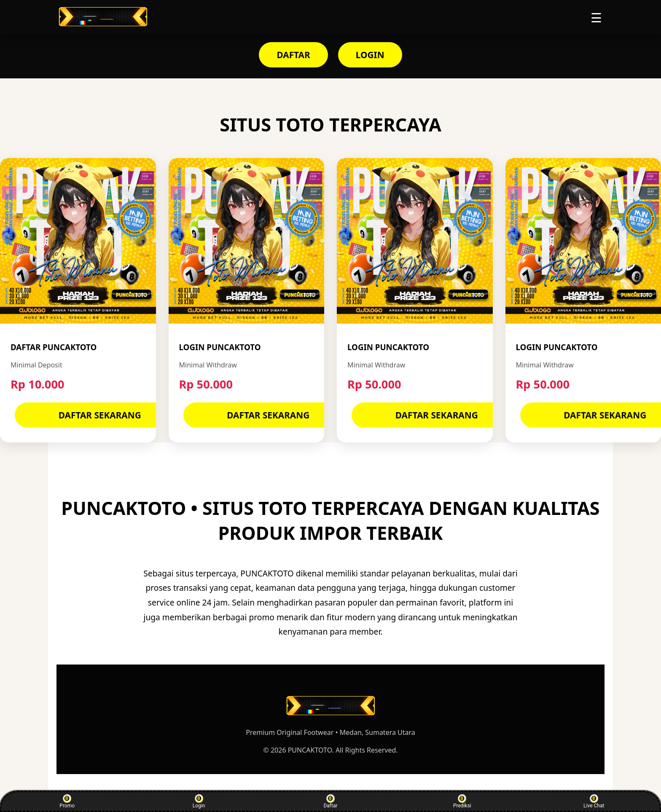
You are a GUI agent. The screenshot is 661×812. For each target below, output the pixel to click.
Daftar (330, 801)
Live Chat (594, 801)
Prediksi (462, 801)
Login (199, 801)
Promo (67, 801)
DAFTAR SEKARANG (100, 415)
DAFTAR (293, 55)
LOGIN (370, 55)
